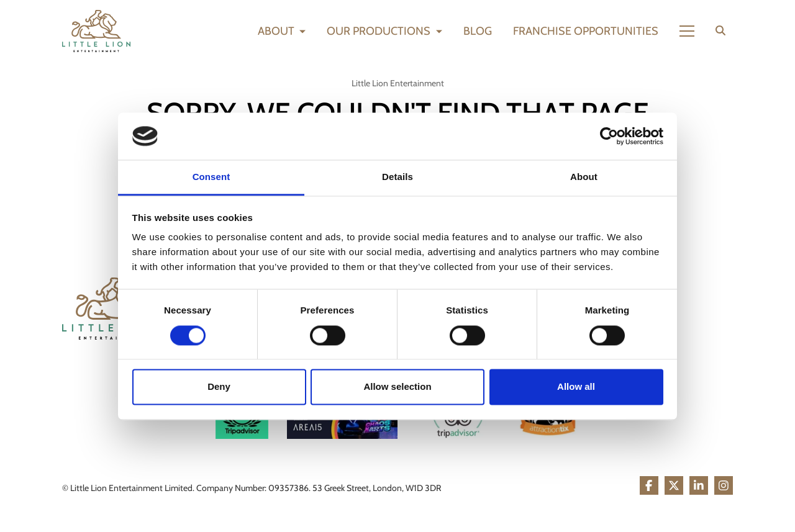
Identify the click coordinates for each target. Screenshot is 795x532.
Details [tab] (397, 177)
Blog (478, 31)
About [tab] (584, 177)
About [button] (277, 31)
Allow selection (397, 387)
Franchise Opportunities (586, 31)
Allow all (576, 387)
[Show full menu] (687, 31)
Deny (219, 387)
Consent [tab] (211, 177)
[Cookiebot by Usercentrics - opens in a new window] (609, 136)
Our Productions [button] (380, 31)
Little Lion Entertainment (398, 83)
